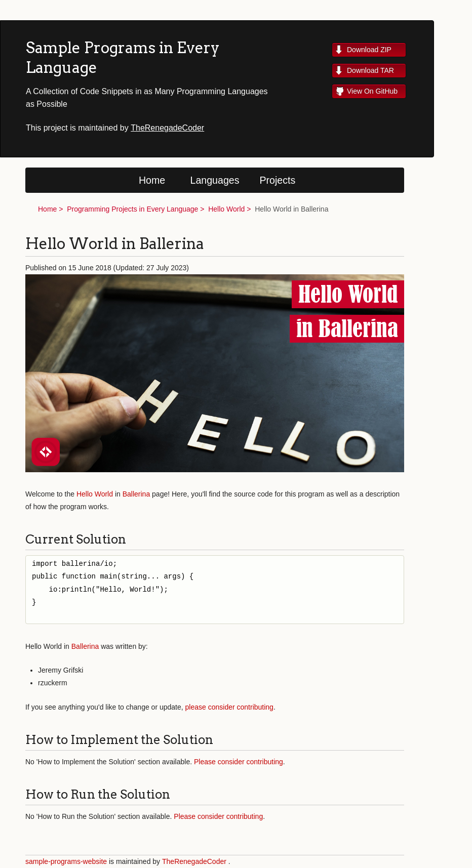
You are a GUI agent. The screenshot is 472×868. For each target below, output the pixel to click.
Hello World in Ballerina (291, 209)
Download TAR (370, 70)
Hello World (226, 209)
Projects (278, 180)
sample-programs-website (66, 861)
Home (152, 180)
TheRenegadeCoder (167, 128)
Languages (215, 180)
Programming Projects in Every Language (132, 209)
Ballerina (136, 494)
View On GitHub (372, 91)
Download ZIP (369, 50)
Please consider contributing (239, 762)
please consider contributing (229, 707)
